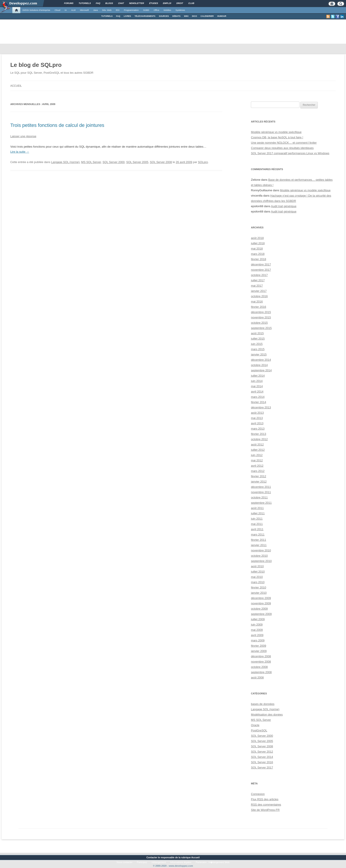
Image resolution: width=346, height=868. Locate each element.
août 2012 (257, 444)
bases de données (263, 704)
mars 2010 (258, 582)
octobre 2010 (259, 556)
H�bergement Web (219, 862)
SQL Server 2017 (262, 767)
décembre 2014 (261, 360)
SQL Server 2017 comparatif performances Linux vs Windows (290, 153)
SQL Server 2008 (161, 162)
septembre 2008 (261, 672)
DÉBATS (176, 16)
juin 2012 (257, 455)
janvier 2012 (259, 482)
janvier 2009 (259, 651)
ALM (73, 10)
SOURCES (164, 16)
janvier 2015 (259, 354)
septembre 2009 (261, 614)
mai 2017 (257, 286)
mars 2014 (258, 397)
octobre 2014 (259, 365)
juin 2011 (257, 519)
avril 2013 (257, 423)
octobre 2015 (259, 323)
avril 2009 (257, 635)
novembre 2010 (261, 550)
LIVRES (127, 16)
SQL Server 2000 (114, 162)
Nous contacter (125, 862)
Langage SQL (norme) (65, 162)
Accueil (16, 86)
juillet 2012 (258, 450)
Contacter (152, 857)
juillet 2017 (258, 280)
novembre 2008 (261, 662)
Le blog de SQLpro (36, 65)
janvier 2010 (259, 593)
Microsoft (85, 10)
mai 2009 (257, 630)
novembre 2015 (261, 317)
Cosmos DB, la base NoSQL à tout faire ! (277, 137)
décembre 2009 (261, 598)
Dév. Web (107, 10)
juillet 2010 (258, 572)
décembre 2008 (261, 656)
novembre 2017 (261, 270)
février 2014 (259, 402)
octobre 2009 (259, 609)
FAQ (118, 16)
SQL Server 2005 (137, 162)
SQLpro (203, 162)
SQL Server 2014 (262, 757)
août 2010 (257, 566)
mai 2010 (257, 577)
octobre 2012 (259, 439)
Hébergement (159, 862)
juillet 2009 (258, 619)
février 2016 (259, 307)
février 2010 (259, 587)
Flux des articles (265, 799)
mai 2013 (257, 418)
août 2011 (257, 508)
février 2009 (259, 646)
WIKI (186, 16)
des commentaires (266, 805)
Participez (142, 862)
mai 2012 (257, 460)
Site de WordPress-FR (265, 810)
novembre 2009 (261, 603)
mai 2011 (257, 524)
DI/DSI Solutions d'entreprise (36, 10)
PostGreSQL (259, 730)
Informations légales (181, 862)
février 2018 (259, 259)
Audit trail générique (284, 206)
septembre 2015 (261, 328)
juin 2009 (257, 625)
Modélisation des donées (267, 715)
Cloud (57, 10)
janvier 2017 (259, 291)
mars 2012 (258, 471)
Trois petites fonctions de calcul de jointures (57, 125)
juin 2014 (257, 381)
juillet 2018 (258, 243)
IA (66, 10)
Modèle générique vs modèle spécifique (276, 132)
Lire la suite (20, 152)
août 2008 (257, 677)
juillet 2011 (258, 513)
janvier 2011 (259, 545)
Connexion (258, 794)
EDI (118, 10)
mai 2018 (257, 249)
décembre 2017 (261, 264)
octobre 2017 (259, 275)
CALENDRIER (207, 16)
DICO (195, 16)
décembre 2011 (261, 487)
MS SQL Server (91, 162)
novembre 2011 (261, 492)
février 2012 (259, 476)
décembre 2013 (261, 407)
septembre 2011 (261, 503)
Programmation (131, 10)
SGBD (146, 10)
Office (156, 10)
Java (95, 10)
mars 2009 (258, 640)
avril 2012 (257, 466)
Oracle (255, 725)
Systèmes (180, 10)
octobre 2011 (259, 497)
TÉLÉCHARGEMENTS (145, 16)
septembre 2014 (261, 370)
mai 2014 (257, 386)
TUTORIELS (107, 16)
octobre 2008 (259, 667)
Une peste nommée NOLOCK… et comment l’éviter (284, 143)
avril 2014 (257, 392)
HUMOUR (222, 16)
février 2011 (259, 540)
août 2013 (257, 413)
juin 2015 (257, 344)
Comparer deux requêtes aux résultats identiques (282, 148)
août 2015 (257, 333)
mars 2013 (258, 429)
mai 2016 (257, 302)
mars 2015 (258, 349)
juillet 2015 (258, 339)
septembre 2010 (261, 561)
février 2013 (259, 434)
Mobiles (167, 10)
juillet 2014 (258, 376)
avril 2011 (257, 529)
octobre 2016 (259, 296)
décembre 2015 (261, 312)
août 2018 (257, 238)
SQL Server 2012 (262, 752)
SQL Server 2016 (262, 762)
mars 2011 (258, 535)
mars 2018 (258, 254)
